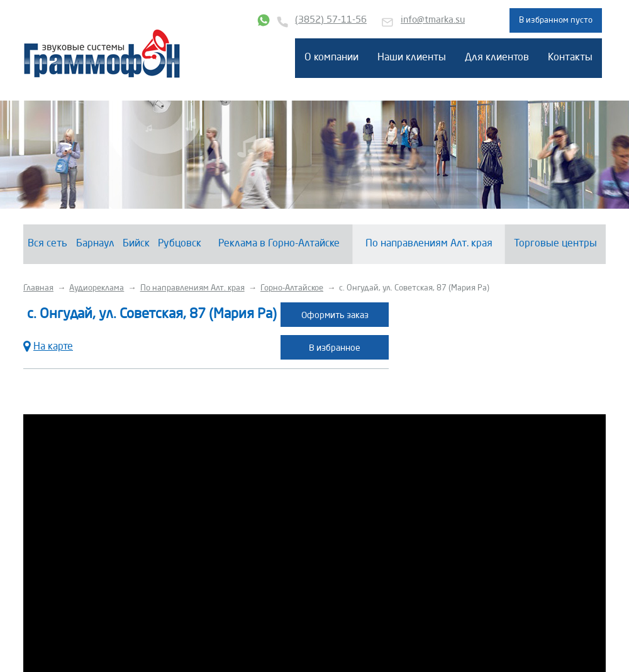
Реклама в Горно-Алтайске (279, 244)
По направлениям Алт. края (429, 244)
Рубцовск (180, 244)
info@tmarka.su (433, 20)
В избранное (335, 348)
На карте (48, 345)
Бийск (136, 244)
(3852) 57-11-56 (331, 20)
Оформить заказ (335, 316)
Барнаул (95, 244)
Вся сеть (47, 244)
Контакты (570, 58)
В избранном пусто (556, 20)
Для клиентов (497, 58)
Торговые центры (555, 244)
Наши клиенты (412, 58)
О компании (331, 58)
